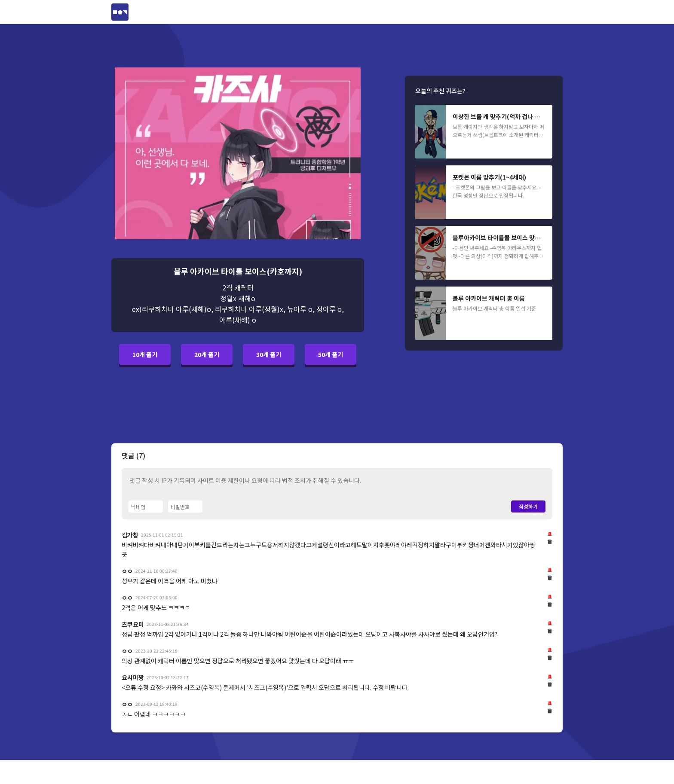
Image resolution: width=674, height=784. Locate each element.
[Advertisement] (56, 180)
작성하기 (528, 506)
